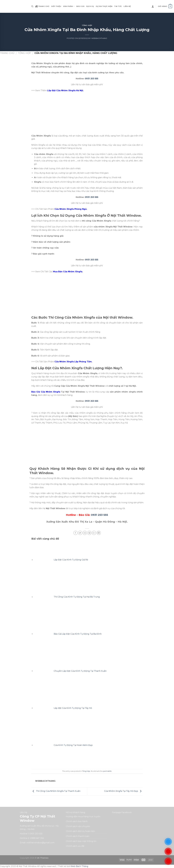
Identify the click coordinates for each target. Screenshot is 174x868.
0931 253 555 (92, 79)
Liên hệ (127, 6)
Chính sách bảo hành (77, 821)
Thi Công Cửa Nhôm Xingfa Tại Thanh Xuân (56, 791)
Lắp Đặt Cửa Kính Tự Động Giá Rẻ (71, 560)
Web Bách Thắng (79, 866)
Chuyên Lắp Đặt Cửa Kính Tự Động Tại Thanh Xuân (80, 671)
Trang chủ (42, 6)
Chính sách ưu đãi (75, 846)
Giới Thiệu (56, 6)
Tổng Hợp (87, 25)
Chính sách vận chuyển (78, 826)
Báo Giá (80, 6)
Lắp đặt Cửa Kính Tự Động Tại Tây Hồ (73, 708)
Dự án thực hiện (104, 6)
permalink (107, 771)
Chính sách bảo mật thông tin (81, 841)
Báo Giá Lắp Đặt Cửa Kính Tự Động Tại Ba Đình (78, 634)
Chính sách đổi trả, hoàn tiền (80, 831)
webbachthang (99, 38)
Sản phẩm (69, 6)
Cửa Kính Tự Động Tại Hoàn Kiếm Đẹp (73, 745)
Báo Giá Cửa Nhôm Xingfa (46, 392)
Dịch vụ (90, 6)
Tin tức (118, 6)
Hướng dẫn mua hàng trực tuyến (83, 817)
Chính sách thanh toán (78, 836)
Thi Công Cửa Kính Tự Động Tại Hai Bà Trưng (77, 597)
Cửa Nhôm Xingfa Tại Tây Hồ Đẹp (123, 791)
